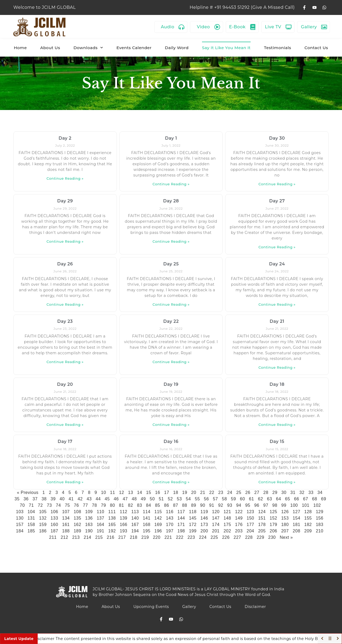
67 (306, 499)
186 (43, 531)
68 (315, 499)
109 (89, 512)
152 (273, 518)
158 (31, 525)
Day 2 (65, 138)
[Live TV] (289, 27)
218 (134, 537)
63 (269, 499)
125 (273, 512)
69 (324, 499)
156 (320, 518)
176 (239, 525)
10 (104, 492)
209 (308, 531)
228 (249, 537)
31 (293, 492)
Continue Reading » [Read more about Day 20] (65, 425)
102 (317, 505)
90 (203, 505)
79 (104, 505)
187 (54, 531)
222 (180, 537)
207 (285, 531)
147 (216, 518)
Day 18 (277, 384)
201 (216, 531)
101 (306, 505)
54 (189, 499)
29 (275, 492)
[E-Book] (253, 27)
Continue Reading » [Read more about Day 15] (277, 482)
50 (152, 499)
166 (123, 525)
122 (239, 512)
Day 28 (171, 201)
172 (193, 525)
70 (22, 505)
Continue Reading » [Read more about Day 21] (277, 367)
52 (170, 499)
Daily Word (177, 48)
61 (252, 499)
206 (273, 531)
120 (216, 512)
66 (297, 499)
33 (311, 492)
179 (273, 525)
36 (26, 499)
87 (176, 505)
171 (181, 525)
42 (80, 499)
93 (230, 505)
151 (262, 518)
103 (20, 512)
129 (320, 512)
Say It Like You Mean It (226, 48)
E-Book (237, 27)
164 (100, 525)
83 (140, 505)
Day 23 (65, 321)
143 (170, 518)
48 (134, 499)
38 (44, 499)
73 (49, 505)
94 (239, 505)
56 (206, 499)
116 (170, 512)
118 (193, 512)
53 (179, 499)
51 (161, 499)
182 (308, 525)
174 (216, 525)
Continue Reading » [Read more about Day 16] (171, 482)
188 (66, 531)
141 (147, 518)
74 (58, 505)
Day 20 (65, 384)
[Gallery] (324, 27)
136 (89, 518)
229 (261, 537)
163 (89, 525)
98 (275, 505)
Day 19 (171, 384)
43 (89, 499)
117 (181, 512)
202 (227, 531)
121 (227, 512)
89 (194, 505)
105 (43, 512)
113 (135, 512)
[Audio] (181, 27)
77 (85, 505)
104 (31, 512)
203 (239, 531)
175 (227, 525)
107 (66, 512)
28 (266, 492)
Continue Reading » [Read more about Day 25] (171, 304)
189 (77, 531)
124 (262, 512)
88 (184, 505)
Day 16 (171, 441)
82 (131, 505)
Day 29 (65, 201)
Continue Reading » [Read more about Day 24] (277, 304)
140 (135, 518)
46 (116, 499)
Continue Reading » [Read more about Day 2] (65, 178)
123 (250, 512)
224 (203, 537)
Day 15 (277, 441)
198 (181, 531)
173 (204, 525)
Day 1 (171, 138)
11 (113, 492)
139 (123, 518)
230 (272, 537)
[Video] (217, 27)
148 (227, 518)
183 (320, 525)
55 (197, 499)
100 (294, 505)
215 (99, 537)
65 (288, 499)
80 (112, 505)
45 (107, 499)
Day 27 (277, 201)
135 (77, 518)
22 (212, 492)
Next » (286, 537)
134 (66, 518)
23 (221, 492)
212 (64, 537)
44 (98, 499)
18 (176, 492)
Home (20, 48)
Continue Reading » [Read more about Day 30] (277, 184)
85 (158, 505)
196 (158, 531)
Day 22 (171, 321)
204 (250, 531)
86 (167, 505)
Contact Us (316, 48)
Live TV (273, 27)
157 (20, 525)
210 (320, 531)
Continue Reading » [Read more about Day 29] (65, 241)
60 (242, 499)
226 (226, 537)
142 (158, 518)
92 (221, 505)
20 (194, 492)
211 (53, 537)
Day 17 (65, 441)
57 (215, 499)
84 (148, 505)
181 (297, 525)
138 (112, 518)
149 (239, 518)
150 (250, 518)
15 (149, 492)
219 (145, 537)
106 (54, 512)
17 (167, 492)
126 (285, 512)
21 (203, 492)
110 (100, 512)
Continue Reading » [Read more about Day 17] (65, 482)
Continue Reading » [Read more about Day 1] (171, 184)
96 (257, 505)
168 (147, 525)
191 (100, 531)
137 (100, 518)
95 (248, 505)
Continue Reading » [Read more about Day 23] (65, 362)
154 (297, 518)
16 (158, 492)
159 (43, 525)
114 (147, 512)
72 (40, 505)
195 (147, 531)
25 (239, 492)
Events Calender (134, 48)
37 (35, 499)
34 (320, 492)
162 (77, 525)
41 (71, 499)
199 (193, 531)
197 (170, 531)
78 (94, 505)
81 (121, 505)
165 (112, 525)
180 (285, 525)
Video (203, 27)
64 (279, 499)
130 (20, 518)
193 (123, 531)
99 (284, 505)
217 (122, 537)
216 (111, 537)
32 (302, 492)
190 (89, 531)
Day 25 (171, 264)
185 (31, 531)
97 (266, 505)
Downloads (88, 48)
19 (185, 492)
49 (143, 499)
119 (204, 512)
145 (193, 518)
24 (230, 492)
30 (284, 492)
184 (20, 531)
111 (112, 512)
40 (62, 499)
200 (204, 531)
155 (308, 518)
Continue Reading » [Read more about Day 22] (171, 362)
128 (308, 512)
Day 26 (65, 264)
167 (135, 525)
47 (125, 499)
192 (112, 531)
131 (31, 518)
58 (225, 499)
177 (250, 525)
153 (285, 518)
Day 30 (277, 138)
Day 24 (277, 264)
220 (157, 537)
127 (297, 512)
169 (158, 525)
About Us (50, 48)
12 (121, 492)
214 (87, 537)
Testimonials (278, 48)
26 (248, 492)
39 (53, 499)
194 (135, 531)
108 (77, 512)
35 (17, 499)
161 (66, 525)
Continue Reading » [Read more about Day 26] (65, 304)
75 (67, 505)
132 (43, 518)
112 (123, 512)
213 (76, 537)
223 (191, 537)
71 (31, 505)
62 (261, 499)
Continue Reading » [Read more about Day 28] (171, 241)
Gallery (309, 27)
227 (237, 537)
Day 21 (277, 321)
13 (131, 492)
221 (168, 537)
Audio (168, 27)
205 (262, 531)
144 (181, 518)
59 (233, 499)
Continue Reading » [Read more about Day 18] (277, 425)
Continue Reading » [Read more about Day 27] (277, 247)
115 (158, 512)
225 (214, 537)
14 (140, 492)
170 (170, 525)
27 (257, 492)
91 (212, 505)
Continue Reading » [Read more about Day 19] (171, 425)
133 (54, 518)
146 (204, 518)
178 (262, 525)
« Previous (28, 492)
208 (297, 531)
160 (54, 525)
